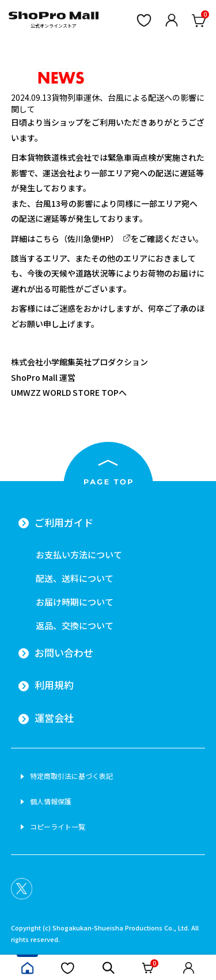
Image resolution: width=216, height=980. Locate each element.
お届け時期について (75, 602)
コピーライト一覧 (58, 827)
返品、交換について (75, 625)
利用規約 (54, 685)
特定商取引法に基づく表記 (71, 776)
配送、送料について (75, 578)
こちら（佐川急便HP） (77, 239)
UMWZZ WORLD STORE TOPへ (69, 392)
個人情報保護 (51, 801)
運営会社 (54, 718)
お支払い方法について (79, 555)
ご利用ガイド (64, 523)
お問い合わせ (64, 653)
